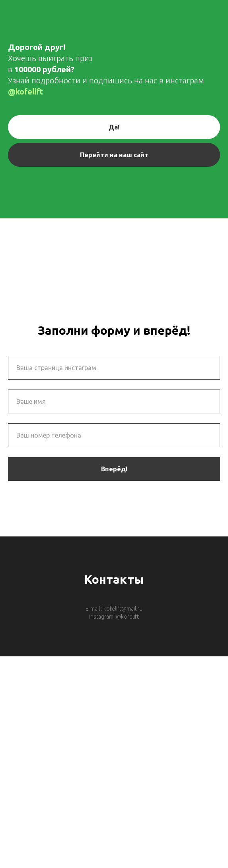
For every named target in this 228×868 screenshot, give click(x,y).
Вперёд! (114, 469)
